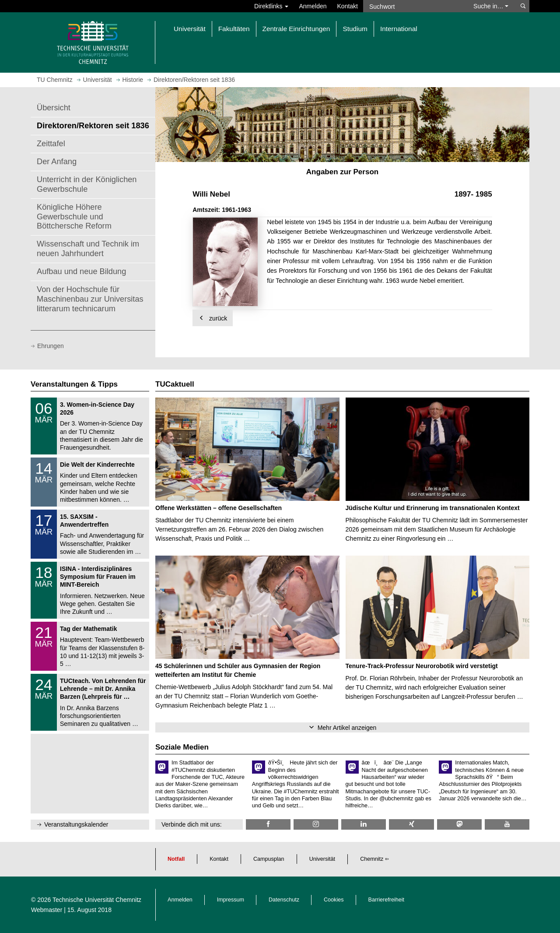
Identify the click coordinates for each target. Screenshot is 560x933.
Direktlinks (271, 6)
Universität (322, 859)
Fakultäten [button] (234, 29)
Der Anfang (57, 162)
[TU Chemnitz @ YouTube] (507, 824)
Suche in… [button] (491, 6)
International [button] (399, 29)
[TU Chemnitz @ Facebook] (268, 824)
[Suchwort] (414, 6)
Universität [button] (190, 29)
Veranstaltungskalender (76, 824)
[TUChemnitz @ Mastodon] (459, 824)
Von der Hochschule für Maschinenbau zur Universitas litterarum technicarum (90, 299)
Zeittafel (51, 144)
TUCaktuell (175, 384)
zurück (213, 318)
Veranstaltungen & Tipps (74, 384)
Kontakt (348, 6)
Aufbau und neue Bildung (81, 271)
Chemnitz (372, 859)
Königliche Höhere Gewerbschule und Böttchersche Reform (74, 217)
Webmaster (47, 910)
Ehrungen (51, 346)
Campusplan (269, 859)
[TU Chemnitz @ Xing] (411, 824)
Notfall (176, 859)
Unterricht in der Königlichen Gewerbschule (87, 184)
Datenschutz (284, 900)
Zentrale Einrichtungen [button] (296, 29)
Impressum (231, 900)
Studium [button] (355, 29)
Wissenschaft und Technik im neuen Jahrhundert (88, 249)
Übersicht (54, 108)
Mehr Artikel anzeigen (347, 728)
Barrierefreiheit (387, 900)
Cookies (334, 900)
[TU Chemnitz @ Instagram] (316, 824)
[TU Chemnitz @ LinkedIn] (364, 824)
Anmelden (313, 6)
